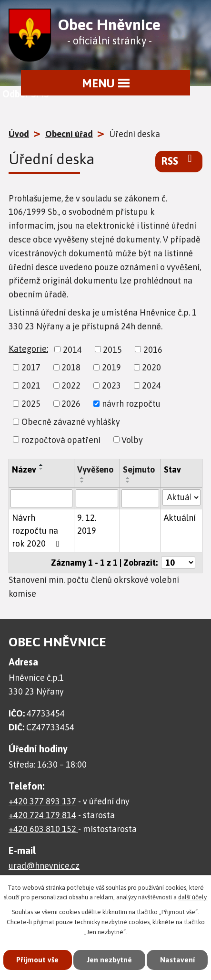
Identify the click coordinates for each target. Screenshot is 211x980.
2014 (72, 349)
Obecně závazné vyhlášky (71, 422)
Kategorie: (28, 349)
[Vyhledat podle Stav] (181, 497)
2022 (71, 385)
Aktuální (180, 518)
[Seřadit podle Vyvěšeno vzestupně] (82, 478)
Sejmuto (139, 469)
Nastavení (105, 959)
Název (24, 469)
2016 (153, 349)
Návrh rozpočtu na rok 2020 (37, 531)
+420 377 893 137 (42, 801)
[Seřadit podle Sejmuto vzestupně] (128, 478)
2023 (111, 385)
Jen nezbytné (141, 924)
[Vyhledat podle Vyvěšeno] (97, 498)
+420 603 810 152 (43, 829)
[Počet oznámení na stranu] (178, 563)
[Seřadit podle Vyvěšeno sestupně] (82, 482)
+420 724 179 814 (42, 815)
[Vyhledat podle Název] (41, 498)
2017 (31, 367)
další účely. (193, 862)
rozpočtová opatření (61, 439)
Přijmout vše (68, 924)
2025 (31, 404)
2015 (112, 349)
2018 (71, 367)
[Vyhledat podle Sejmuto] (141, 498)
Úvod (19, 134)
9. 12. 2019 (87, 524)
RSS (179, 160)
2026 (71, 404)
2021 (31, 385)
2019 (111, 367)
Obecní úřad (69, 134)
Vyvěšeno (95, 469)
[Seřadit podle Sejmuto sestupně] (128, 482)
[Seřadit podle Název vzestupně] (41, 465)
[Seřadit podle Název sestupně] (41, 469)
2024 (151, 385)
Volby (132, 439)
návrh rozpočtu (131, 404)
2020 (151, 367)
